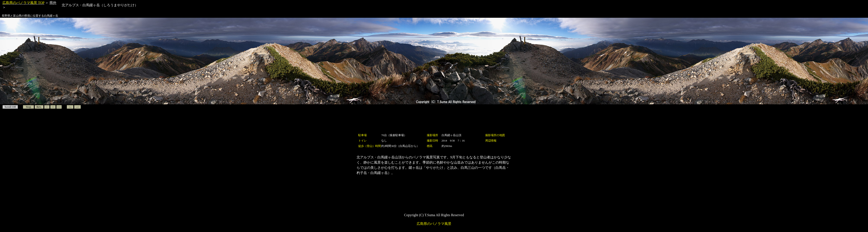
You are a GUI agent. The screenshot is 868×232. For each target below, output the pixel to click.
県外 (53, 3)
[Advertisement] (434, 123)
